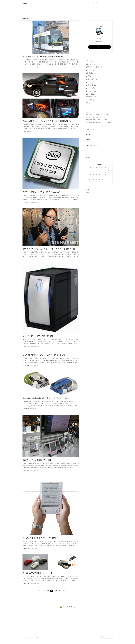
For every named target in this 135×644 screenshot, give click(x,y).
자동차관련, (100, 122)
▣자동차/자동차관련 (27, 132)
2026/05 (99, 165)
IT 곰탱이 (26, 4)
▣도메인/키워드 (91, 91)
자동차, (100, 117)
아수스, (104, 117)
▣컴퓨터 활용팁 (91, 94)
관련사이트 (104, 637)
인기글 (93, 129)
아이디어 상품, (89, 120)
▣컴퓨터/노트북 (26, 202)
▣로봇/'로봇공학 (91, 79)
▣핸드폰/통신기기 (92, 73)
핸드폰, (95, 120)
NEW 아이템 (91, 61)
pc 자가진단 (90, 100)
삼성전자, (91, 114)
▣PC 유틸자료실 (91, 97)
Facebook (89, 145)
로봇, (87, 114)
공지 (88, 103)
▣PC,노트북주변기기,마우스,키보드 (96, 67)
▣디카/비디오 (91, 70)
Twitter (96, 145)
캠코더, (106, 120)
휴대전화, (95, 122)
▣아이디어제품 (26, 67)
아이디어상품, (89, 122)
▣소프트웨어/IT (91, 88)
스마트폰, (106, 122)
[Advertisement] (67, 607)
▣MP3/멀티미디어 (26, 548)
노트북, (99, 120)
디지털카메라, (97, 114)
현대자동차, (103, 114)
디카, (97, 117)
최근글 (88, 129)
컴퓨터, (93, 117)
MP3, (102, 120)
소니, (108, 114)
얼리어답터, (89, 117)
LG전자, (110, 122)
